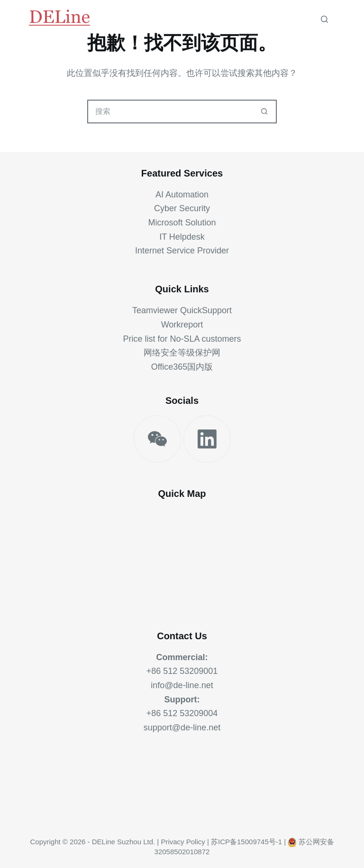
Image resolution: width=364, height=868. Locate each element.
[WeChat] (157, 439)
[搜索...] (170, 112)
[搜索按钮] (264, 112)
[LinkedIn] (207, 439)
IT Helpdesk (182, 237)
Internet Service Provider (182, 251)
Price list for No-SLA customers (182, 339)
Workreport (182, 325)
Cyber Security (182, 208)
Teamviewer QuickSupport (182, 310)
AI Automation (182, 195)
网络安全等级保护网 (182, 353)
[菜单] (342, 19)
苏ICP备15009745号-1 (246, 842)
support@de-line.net (182, 728)
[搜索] (324, 19)
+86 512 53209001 (182, 671)
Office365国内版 (182, 367)
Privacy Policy (183, 842)
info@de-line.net (182, 685)
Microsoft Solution (182, 223)
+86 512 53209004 (182, 713)
